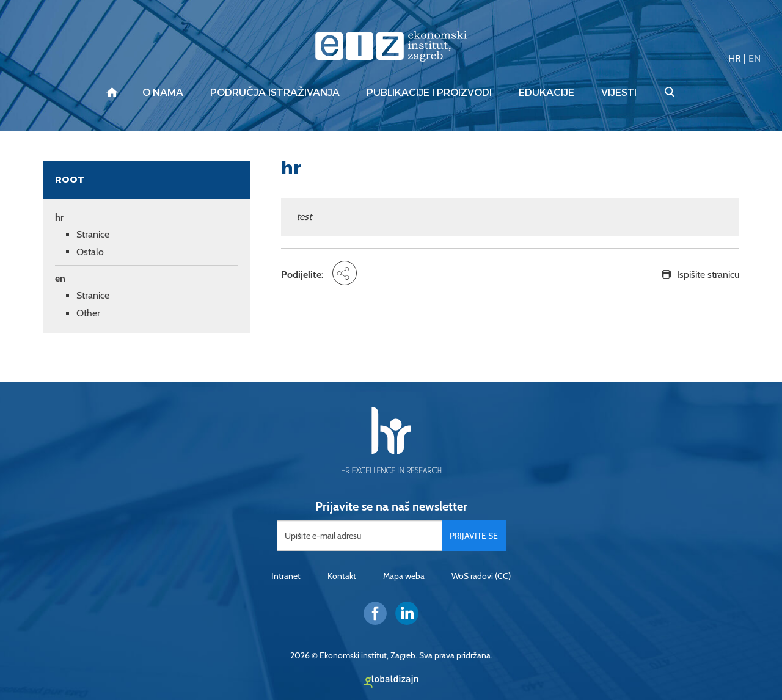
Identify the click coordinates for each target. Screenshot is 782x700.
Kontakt (342, 576)
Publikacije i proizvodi (429, 93)
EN (755, 58)
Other (88, 313)
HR (735, 58)
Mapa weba (404, 576)
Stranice (93, 234)
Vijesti (619, 93)
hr (59, 217)
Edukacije (546, 93)
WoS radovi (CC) (481, 576)
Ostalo (90, 252)
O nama (163, 93)
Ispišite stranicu (708, 275)
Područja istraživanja (275, 93)
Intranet (286, 576)
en (60, 278)
